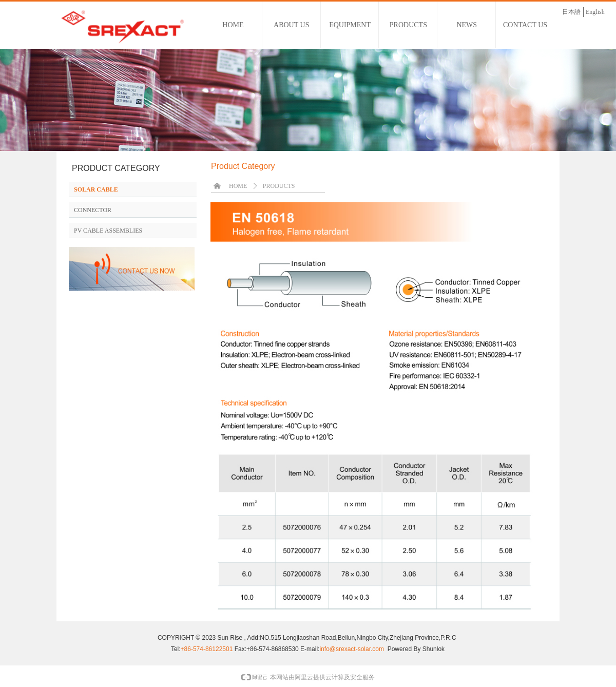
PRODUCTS (279, 186)
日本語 (571, 12)
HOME (238, 186)
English (595, 12)
